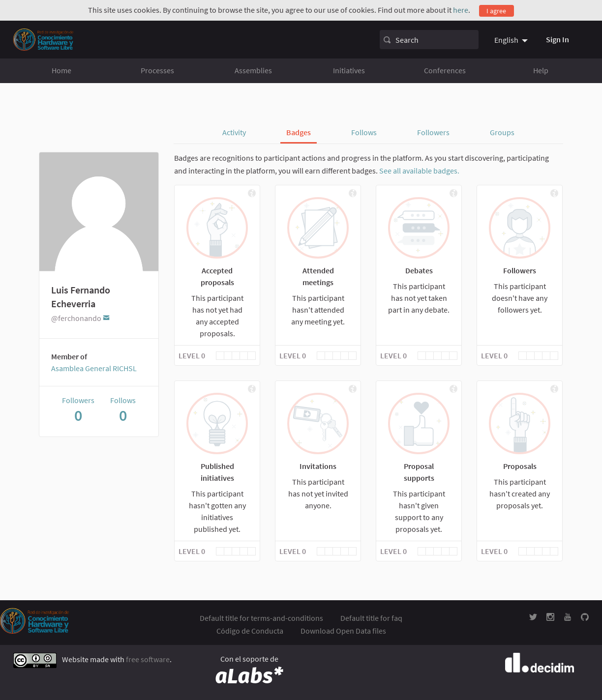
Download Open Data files (343, 631)
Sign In (557, 39)
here (461, 10)
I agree (496, 11)
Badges (299, 132)
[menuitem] (512, 40)
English (506, 40)
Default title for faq (371, 618)
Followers (433, 132)
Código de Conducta (250, 631)
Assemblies (253, 70)
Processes (157, 70)
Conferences (445, 70)
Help (541, 70)
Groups (502, 132)
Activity (234, 132)
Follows (364, 132)
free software (148, 660)
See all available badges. (419, 171)
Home (61, 70)
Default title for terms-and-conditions (261, 618)
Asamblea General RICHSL (94, 368)
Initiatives (349, 70)
